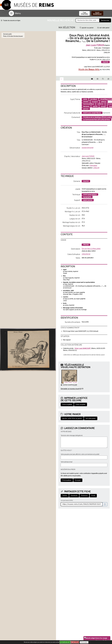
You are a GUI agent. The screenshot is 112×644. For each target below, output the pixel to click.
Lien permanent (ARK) (67, 501)
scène (85, 99)
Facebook (74, 496)
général (104, 102)
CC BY (75, 385)
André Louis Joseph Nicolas (92, 113)
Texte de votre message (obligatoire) (72, 436)
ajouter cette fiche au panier (72, 418)
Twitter (65, 496)
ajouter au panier (87, 28)
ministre (86, 102)
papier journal (88, 200)
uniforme (100, 104)
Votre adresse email (66, 462)
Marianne (86, 107)
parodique (94, 99)
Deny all (76, 642)
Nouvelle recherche (60, 21)
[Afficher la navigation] (11, 13)
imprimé (105, 62)
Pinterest (84, 496)
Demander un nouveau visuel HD (71, 389)
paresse (86, 109)
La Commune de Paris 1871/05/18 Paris (96, 120)
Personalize (84, 642)
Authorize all (65, 642)
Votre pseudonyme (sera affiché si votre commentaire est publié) (80, 454)
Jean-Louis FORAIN (88, 156)
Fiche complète (80, 405)
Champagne (93, 166)
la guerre (95, 102)
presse (86, 245)
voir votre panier (103, 28)
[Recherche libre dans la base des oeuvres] (88, 20)
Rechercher (105, 21)
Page (84, 13)
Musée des (89, 70)
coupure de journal (87, 148)
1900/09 (96, 168)
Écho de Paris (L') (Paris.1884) (91, 249)
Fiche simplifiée (67, 405)
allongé (103, 107)
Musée (97, 13)
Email (93, 496)
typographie (87, 197)
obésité (95, 107)
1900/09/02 (86, 254)
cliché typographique (90, 195)
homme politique (89, 104)
